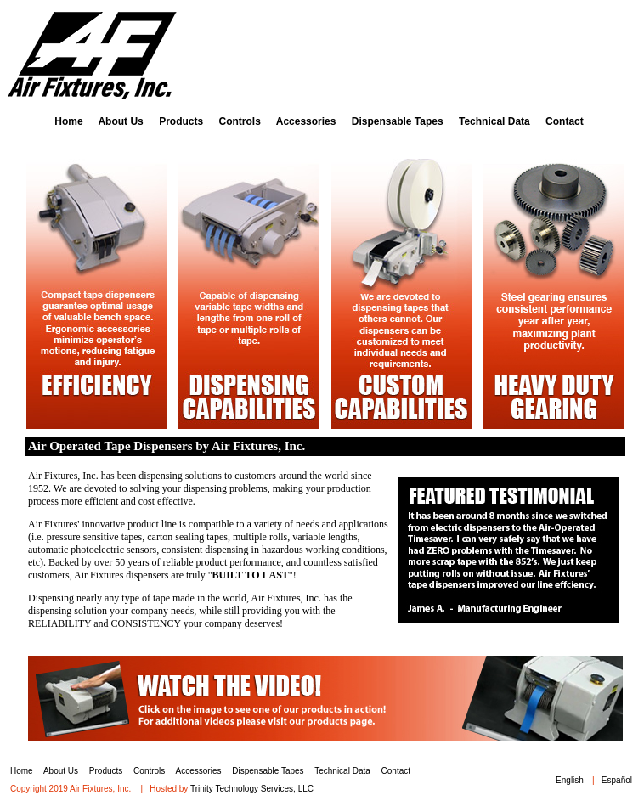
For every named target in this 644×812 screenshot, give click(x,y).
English (570, 780)
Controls (239, 121)
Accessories (306, 121)
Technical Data (494, 121)
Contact (565, 121)
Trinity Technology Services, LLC (252, 789)
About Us (120, 121)
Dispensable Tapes (398, 121)
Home (68, 121)
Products (181, 121)
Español (617, 780)
